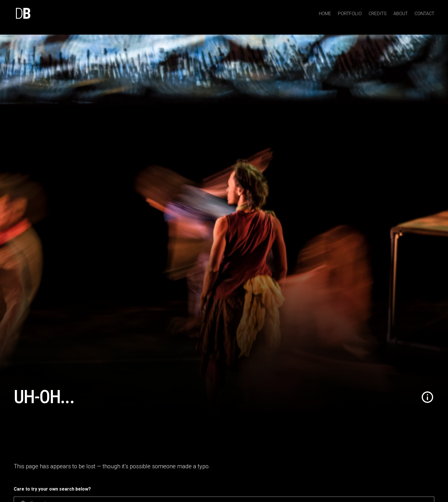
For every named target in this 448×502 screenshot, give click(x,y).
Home (325, 14)
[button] (427, 397)
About (401, 14)
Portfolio (350, 14)
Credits (378, 14)
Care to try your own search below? (52, 489)
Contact (424, 14)
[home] (23, 14)
